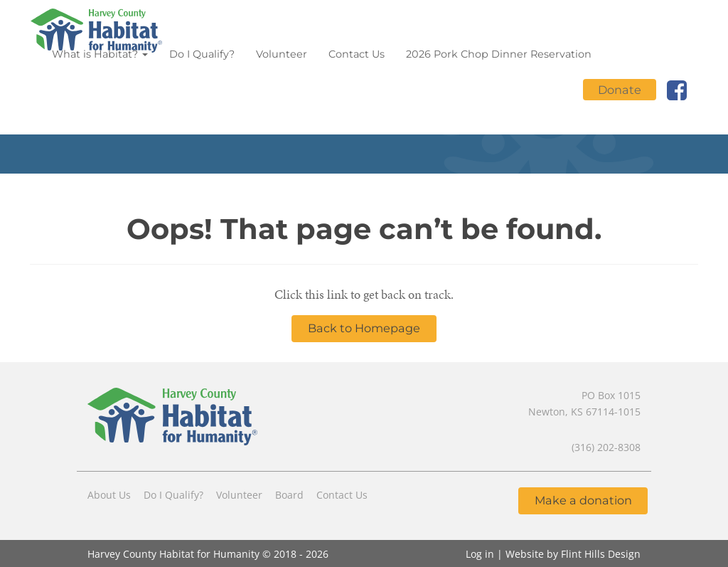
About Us (109, 495)
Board (289, 495)
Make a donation (583, 500)
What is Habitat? (100, 54)
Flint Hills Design (601, 554)
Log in (480, 554)
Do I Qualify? (202, 54)
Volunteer (282, 54)
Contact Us (357, 54)
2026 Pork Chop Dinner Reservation (499, 54)
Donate (620, 90)
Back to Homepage (364, 328)
